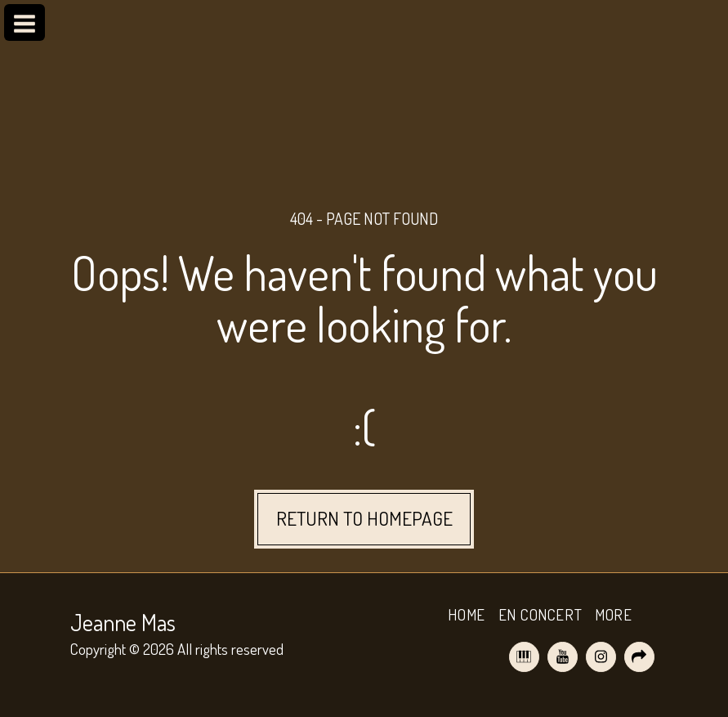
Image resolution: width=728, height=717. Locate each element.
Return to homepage (364, 518)
